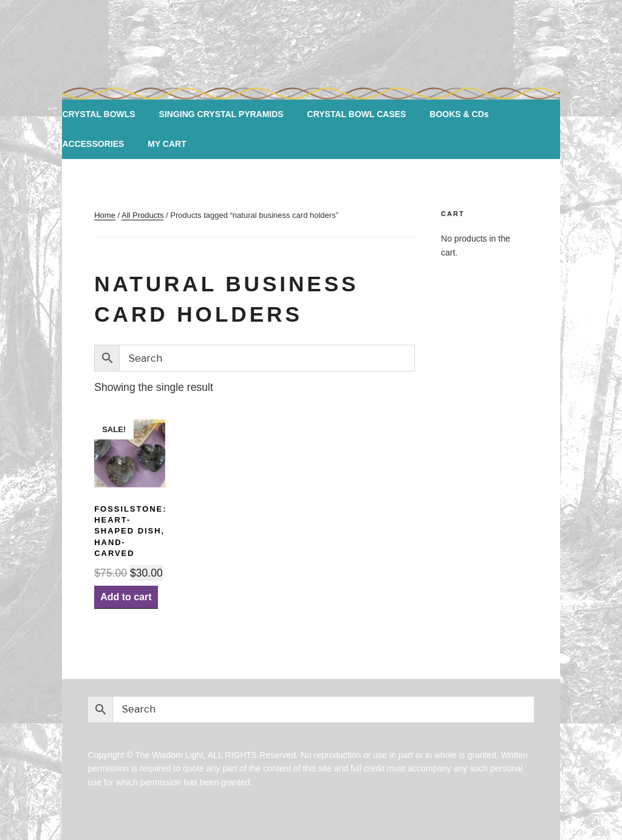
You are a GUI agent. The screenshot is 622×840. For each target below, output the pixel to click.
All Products (142, 215)
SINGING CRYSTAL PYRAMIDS (221, 114)
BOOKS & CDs (459, 114)
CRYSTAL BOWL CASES (357, 114)
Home (105, 215)
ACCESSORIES (93, 144)
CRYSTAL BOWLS (98, 114)
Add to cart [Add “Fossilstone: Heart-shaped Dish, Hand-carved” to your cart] (126, 597)
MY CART (167, 144)
